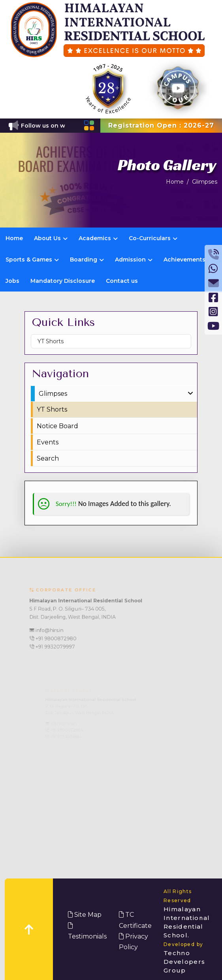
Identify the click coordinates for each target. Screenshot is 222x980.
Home (175, 182)
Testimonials (87, 931)
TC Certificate (135, 920)
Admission (134, 260)
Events (48, 442)
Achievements (184, 260)
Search (48, 458)
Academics (98, 238)
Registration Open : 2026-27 (161, 125)
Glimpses (205, 182)
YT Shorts (51, 341)
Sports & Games (32, 260)
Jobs (12, 281)
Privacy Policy (134, 942)
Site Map (85, 915)
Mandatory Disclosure (63, 281)
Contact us (122, 281)
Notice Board (57, 426)
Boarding (87, 260)
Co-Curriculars (153, 238)
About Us (51, 238)
